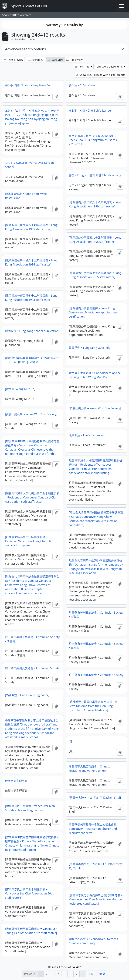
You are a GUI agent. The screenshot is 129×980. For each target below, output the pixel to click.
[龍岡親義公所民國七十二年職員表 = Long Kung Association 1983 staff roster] (31, 298)
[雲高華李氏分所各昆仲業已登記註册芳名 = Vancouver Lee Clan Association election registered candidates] (96, 899)
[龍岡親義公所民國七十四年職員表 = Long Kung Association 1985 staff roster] (95, 275)
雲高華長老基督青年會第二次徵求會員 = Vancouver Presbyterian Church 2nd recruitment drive (94, 829)
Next (102, 974)
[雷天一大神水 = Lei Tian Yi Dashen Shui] (95, 798)
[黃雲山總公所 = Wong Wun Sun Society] (95, 408)
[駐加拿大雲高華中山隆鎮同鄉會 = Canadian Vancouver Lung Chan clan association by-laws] (29, 541)
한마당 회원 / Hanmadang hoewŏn (28, 85)
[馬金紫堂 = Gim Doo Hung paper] (27, 695)
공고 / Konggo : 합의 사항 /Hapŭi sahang (95, 175)
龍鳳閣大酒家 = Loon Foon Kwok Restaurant (26, 196)
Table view (74, 60)
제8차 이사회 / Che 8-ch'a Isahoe (90, 111)
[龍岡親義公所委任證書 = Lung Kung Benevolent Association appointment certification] (93, 312)
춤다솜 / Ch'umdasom (83, 85)
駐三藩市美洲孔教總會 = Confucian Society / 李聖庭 (96, 615)
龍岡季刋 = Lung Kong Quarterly (90, 348)
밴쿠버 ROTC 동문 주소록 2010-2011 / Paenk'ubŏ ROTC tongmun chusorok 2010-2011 (93, 140)
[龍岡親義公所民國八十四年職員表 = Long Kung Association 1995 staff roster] (31, 227)
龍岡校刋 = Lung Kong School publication (32, 331)
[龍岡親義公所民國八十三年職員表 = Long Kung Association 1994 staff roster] (31, 262)
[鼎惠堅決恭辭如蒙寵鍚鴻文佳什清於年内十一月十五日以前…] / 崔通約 (32, 360)
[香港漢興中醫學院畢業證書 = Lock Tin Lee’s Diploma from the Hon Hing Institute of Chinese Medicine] (93, 706)
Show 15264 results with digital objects (101, 75)
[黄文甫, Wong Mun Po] (20, 389)
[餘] (71, 741)
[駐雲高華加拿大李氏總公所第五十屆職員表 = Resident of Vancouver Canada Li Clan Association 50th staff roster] (32, 497)
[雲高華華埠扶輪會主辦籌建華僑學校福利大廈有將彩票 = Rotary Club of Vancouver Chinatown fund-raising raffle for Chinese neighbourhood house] (32, 843)
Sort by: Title (82, 67)
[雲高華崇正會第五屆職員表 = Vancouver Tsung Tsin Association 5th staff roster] (31, 931)
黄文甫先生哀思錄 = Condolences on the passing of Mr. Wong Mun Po (95, 375)
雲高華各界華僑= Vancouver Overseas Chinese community (93, 941)
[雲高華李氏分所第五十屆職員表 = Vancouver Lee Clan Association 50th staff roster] (29, 893)
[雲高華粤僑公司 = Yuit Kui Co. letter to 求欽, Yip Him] (96, 866)
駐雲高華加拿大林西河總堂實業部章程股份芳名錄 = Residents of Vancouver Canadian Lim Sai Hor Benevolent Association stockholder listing (96, 467)
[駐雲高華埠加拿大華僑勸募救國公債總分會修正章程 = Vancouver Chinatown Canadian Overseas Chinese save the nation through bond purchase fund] (32, 447)
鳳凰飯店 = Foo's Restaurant (87, 435)
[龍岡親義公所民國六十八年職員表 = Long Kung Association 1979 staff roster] (95, 204)
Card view (56, 60)
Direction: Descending (110, 67)
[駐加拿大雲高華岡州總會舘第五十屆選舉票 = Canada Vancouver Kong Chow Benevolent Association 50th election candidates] (96, 519)
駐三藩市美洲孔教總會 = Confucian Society (32, 668)
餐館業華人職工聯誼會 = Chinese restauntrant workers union (90, 769)
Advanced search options (26, 49)
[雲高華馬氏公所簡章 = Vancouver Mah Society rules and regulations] (30, 808)
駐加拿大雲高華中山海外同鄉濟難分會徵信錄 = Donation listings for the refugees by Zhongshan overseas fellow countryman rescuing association (96, 567)
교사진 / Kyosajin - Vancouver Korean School (29, 165)
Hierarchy (35, 60)
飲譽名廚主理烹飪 (16, 781)
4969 (91, 974)
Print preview (13, 60)
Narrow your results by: (65, 25)
